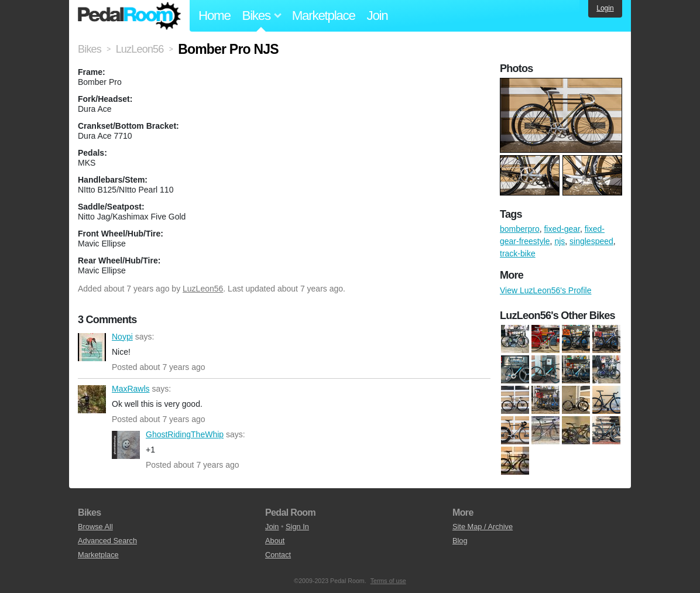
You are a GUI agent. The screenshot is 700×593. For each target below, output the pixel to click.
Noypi (92, 347)
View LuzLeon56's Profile (546, 290)
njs (560, 241)
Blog (460, 541)
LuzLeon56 (203, 289)
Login (605, 8)
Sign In (297, 527)
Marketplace (324, 16)
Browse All (95, 527)
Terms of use (388, 581)
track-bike (518, 253)
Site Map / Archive (483, 527)
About (275, 541)
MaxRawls (92, 399)
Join (378, 16)
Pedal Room (129, 16)
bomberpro (520, 229)
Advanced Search (107, 541)
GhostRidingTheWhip (126, 445)
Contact (278, 555)
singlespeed (591, 241)
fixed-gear (562, 229)
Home (215, 16)
